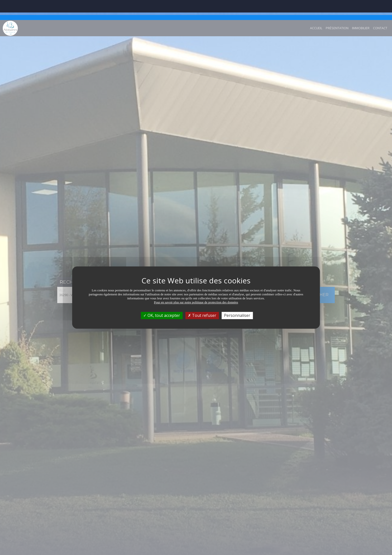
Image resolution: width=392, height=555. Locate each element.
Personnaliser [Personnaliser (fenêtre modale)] (237, 295)
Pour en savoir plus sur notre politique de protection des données (196, 282)
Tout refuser (202, 295)
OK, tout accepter (162, 295)
